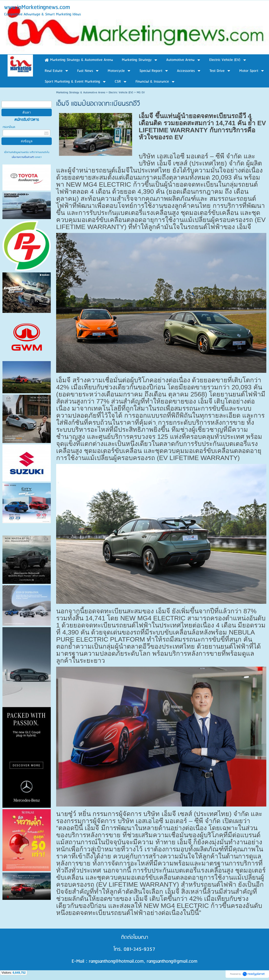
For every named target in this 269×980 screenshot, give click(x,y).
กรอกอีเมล (9, 127)
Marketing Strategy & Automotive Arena (81, 92)
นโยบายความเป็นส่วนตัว (23, 157)
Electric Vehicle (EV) (121, 92)
